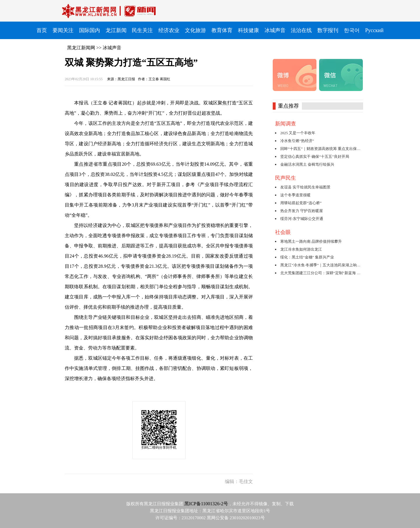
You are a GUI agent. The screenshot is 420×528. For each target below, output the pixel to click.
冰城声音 (112, 48)
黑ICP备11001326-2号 (206, 504)
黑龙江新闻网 (81, 48)
